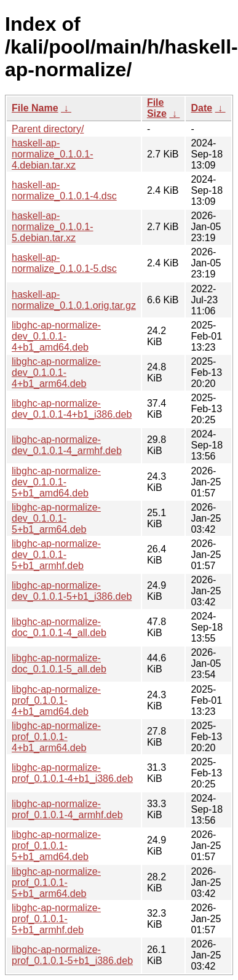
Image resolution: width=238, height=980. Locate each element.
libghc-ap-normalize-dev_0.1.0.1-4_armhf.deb (67, 445)
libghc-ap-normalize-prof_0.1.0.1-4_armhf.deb (67, 809)
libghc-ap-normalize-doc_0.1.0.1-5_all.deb (59, 663)
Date (201, 108)
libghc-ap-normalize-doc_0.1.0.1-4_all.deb (59, 627)
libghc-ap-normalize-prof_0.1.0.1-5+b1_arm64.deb (56, 882)
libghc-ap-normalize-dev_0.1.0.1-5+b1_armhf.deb (56, 555)
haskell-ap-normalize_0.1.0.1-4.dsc (64, 190)
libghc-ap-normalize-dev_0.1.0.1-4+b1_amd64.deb (56, 336)
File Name (35, 108)
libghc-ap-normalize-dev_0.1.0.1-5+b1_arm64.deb (56, 518)
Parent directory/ (48, 129)
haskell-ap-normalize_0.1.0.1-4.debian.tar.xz (53, 154)
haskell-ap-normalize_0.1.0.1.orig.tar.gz (74, 300)
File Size (157, 108)
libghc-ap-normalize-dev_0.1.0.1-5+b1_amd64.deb (56, 482)
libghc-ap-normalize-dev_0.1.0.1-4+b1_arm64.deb (56, 372)
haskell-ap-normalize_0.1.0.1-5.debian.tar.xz (53, 227)
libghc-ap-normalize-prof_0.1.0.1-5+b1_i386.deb (72, 955)
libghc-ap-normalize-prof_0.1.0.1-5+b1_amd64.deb (56, 846)
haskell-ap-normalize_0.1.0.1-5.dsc (64, 263)
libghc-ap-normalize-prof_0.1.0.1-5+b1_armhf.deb (56, 919)
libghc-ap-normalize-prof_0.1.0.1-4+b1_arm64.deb (56, 737)
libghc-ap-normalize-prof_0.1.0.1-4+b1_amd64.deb (56, 700)
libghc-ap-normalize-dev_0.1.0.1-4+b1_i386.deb (72, 409)
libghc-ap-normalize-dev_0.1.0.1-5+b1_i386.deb (72, 591)
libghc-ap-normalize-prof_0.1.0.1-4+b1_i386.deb (72, 773)
